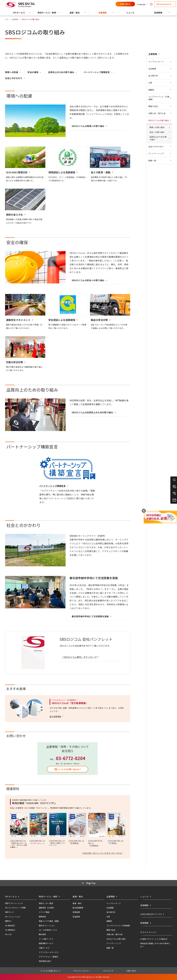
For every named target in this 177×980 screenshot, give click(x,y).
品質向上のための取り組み (61, 72)
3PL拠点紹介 (10, 926)
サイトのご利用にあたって (50, 971)
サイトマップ (108, 971)
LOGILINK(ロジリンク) (151, 914)
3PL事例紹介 (10, 930)
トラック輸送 (44, 912)
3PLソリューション (13, 917)
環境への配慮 (12, 72)
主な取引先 (153, 76)
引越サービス (44, 948)
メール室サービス (46, 939)
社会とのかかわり (14, 78)
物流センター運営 (46, 903)
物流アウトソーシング (14, 903)
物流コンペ (10, 912)
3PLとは (8, 934)
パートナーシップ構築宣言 (97, 72)
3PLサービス (11, 896)
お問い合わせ (125, 4)
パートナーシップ (156, 153)
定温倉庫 (76, 917)
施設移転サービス (46, 943)
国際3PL (8, 921)
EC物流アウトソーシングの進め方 (154, 939)
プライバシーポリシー (82, 971)
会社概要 (152, 69)
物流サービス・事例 (48, 896)
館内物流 (42, 934)
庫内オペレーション (47, 926)
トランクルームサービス (49, 952)
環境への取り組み (157, 127)
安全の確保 (33, 72)
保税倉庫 (76, 912)
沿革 (150, 83)
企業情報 (153, 54)
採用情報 (144, 905)
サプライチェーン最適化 (49, 957)
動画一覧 (152, 161)
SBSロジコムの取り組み (159, 120)
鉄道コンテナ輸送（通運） (50, 921)
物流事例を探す (45, 961)
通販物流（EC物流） (47, 908)
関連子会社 (153, 106)
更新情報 (144, 923)
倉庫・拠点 (77, 903)
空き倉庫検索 (78, 908)
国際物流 (42, 917)
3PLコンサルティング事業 (15, 908)
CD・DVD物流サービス (48, 930)
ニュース (144, 896)
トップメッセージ (156, 62)
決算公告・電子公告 (157, 113)
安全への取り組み (157, 132)
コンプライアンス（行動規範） (159, 98)
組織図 (151, 90)
